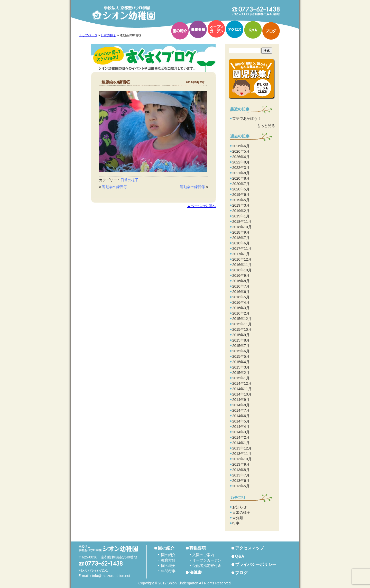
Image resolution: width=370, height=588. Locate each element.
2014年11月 (242, 389)
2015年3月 (241, 367)
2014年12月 (242, 383)
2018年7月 (241, 238)
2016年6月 (241, 292)
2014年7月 (241, 410)
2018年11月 (242, 222)
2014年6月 (241, 416)
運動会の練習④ (192, 187)
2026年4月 (241, 157)
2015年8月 (241, 340)
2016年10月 (242, 270)
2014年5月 (241, 421)
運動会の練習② (115, 187)
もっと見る (266, 126)
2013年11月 (242, 454)
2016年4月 (241, 302)
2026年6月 (241, 146)
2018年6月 (241, 243)
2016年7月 (241, 286)
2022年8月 (241, 162)
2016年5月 (241, 297)
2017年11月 (242, 249)
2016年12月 (242, 259)
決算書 (196, 572)
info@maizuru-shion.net (111, 576)
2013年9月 (241, 464)
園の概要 (168, 566)
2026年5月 (241, 151)
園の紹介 (180, 31)
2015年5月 (241, 356)
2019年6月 (241, 195)
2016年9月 (241, 275)
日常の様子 (108, 35)
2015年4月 (241, 362)
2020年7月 (241, 184)
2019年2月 (241, 211)
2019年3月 (241, 205)
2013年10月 (242, 459)
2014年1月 (241, 443)
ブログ (271, 31)
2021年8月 (241, 173)
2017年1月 (241, 254)
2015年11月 (242, 324)
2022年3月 (241, 168)
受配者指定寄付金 (207, 566)
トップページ (88, 35)
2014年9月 (241, 400)
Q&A (253, 30)
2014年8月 (241, 405)
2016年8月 (241, 281)
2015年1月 (241, 378)
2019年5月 (241, 200)
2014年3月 (241, 432)
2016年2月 (241, 313)
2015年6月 (241, 351)
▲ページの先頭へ (201, 206)
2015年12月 (242, 319)
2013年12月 (242, 448)
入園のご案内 (203, 555)
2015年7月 (241, 346)
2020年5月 (241, 189)
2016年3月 (241, 308)
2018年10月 (242, 227)
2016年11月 (242, 265)
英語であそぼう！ (247, 118)
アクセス (235, 29)
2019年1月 (241, 216)
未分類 (238, 518)
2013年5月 (241, 486)
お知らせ (239, 507)
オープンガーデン (216, 29)
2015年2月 (241, 373)
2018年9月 (241, 232)
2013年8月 (241, 470)
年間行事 (168, 571)
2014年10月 (242, 394)
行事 (236, 523)
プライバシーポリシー (256, 564)
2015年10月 (242, 329)
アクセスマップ (249, 548)
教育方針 (168, 560)
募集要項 (198, 29)
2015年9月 (241, 335)
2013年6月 (241, 481)
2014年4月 (241, 427)
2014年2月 (241, 437)
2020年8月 (241, 178)
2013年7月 (241, 475)
